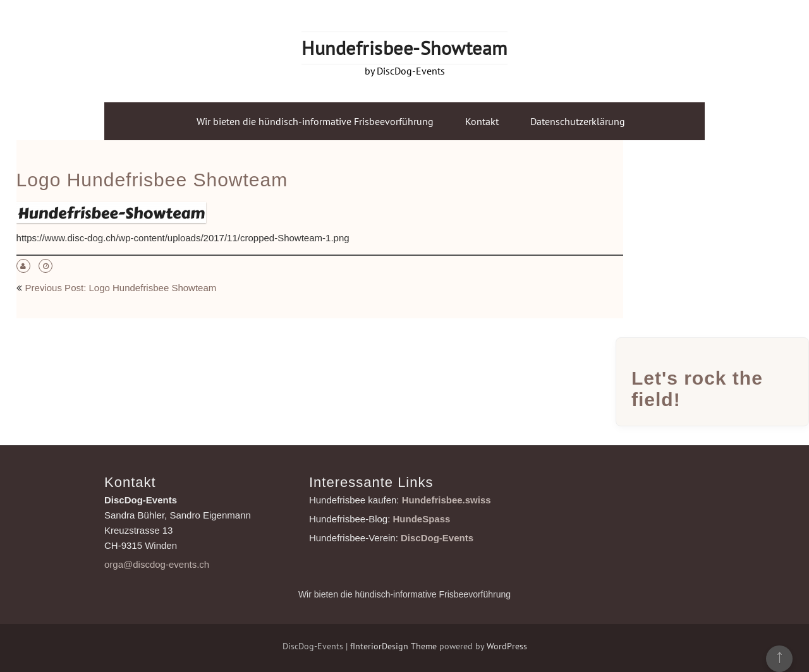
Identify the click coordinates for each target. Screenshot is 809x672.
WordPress (507, 646)
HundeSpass (422, 519)
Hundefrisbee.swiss (447, 500)
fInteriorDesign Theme (393, 646)
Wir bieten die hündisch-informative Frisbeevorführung (315, 121)
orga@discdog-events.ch (157, 564)
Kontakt (482, 121)
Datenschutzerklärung (578, 121)
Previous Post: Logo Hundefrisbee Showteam (121, 288)
